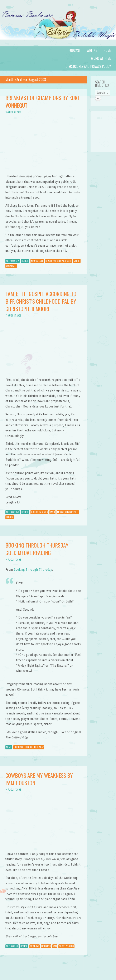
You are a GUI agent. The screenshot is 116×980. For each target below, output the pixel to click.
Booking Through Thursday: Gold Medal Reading (37, 549)
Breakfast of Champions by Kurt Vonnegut (43, 101)
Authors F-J (12, 946)
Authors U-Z (13, 261)
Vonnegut (11, 266)
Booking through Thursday (29, 747)
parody (10, 517)
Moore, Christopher (68, 512)
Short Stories (66, 946)
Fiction (25, 261)
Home (107, 50)
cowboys (35, 946)
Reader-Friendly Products (58, 261)
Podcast (74, 50)
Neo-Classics (37, 261)
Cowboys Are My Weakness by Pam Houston (39, 779)
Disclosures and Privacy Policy (88, 66)
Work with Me (101, 58)
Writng (92, 50)
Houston (46, 946)
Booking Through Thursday (33, 569)
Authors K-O (13, 512)
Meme (9, 747)
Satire (77, 261)
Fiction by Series (39, 512)
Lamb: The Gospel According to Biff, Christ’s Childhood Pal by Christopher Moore (41, 301)
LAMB (52, 512)
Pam (55, 946)
